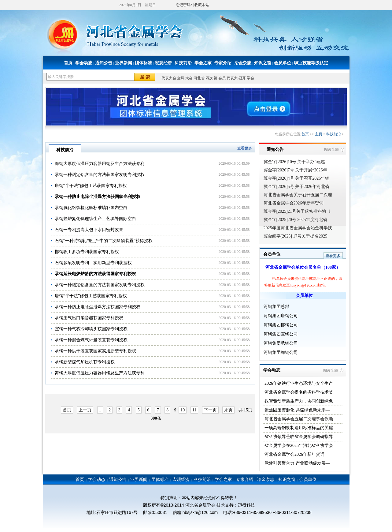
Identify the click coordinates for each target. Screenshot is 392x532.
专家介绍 (223, 63)
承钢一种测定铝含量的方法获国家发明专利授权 (100, 175)
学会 (250, 78)
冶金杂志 (243, 63)
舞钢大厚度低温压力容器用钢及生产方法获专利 (100, 164)
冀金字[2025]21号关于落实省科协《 (297, 211)
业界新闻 (124, 63)
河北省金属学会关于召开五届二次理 (298, 195)
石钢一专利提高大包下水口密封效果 (89, 230)
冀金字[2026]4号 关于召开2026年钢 (297, 178)
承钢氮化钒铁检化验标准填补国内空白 (91, 208)
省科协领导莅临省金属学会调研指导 (298, 437)
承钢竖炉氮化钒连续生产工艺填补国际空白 (95, 219)
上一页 (85, 410)
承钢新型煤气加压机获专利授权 (85, 362)
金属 (181, 78)
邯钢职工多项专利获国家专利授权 (87, 252)
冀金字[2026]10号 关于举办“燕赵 (294, 162)
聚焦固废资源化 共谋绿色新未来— (297, 410)
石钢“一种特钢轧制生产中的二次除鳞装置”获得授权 (104, 241)
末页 (228, 410)
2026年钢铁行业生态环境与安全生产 (298, 383)
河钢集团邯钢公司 (281, 325)
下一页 (210, 410)
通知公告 (104, 63)
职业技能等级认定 (311, 63)
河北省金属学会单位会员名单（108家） (303, 267)
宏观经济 (163, 63)
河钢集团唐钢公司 (281, 316)
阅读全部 (331, 149)
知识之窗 (263, 63)
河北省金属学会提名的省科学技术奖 (298, 392)
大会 (189, 78)
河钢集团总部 (276, 307)
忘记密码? (184, 5)
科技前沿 (183, 63)
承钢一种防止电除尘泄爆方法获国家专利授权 (98, 307)
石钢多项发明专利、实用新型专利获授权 (93, 263)
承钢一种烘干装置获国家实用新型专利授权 (95, 351)
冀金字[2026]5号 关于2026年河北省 (297, 187)
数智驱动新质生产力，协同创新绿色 (298, 401)
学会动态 (84, 63)
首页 (68, 63)
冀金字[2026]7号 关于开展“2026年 (295, 170)
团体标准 (143, 63)
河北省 (199, 78)
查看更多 (245, 148)
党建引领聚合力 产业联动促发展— (297, 463)
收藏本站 (202, 5)
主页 (319, 134)
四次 (209, 78)
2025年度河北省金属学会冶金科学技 (298, 228)
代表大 (232, 78)
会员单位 (283, 63)
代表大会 (169, 78)
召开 (242, 78)
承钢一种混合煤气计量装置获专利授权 (91, 340)
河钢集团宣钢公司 (281, 334)
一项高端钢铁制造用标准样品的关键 (298, 428)
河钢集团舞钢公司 (281, 352)
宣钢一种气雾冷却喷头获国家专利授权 (91, 329)
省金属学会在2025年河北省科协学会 (298, 446)
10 (183, 410)
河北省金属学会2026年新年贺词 (294, 203)
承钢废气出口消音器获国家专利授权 (89, 318)
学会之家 (203, 63)
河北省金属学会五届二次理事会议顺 (298, 419)
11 (194, 410)
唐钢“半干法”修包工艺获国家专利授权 (91, 186)
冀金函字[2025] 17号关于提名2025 (296, 236)
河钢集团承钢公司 (281, 343)
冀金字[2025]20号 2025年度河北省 (296, 220)
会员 (222, 78)
